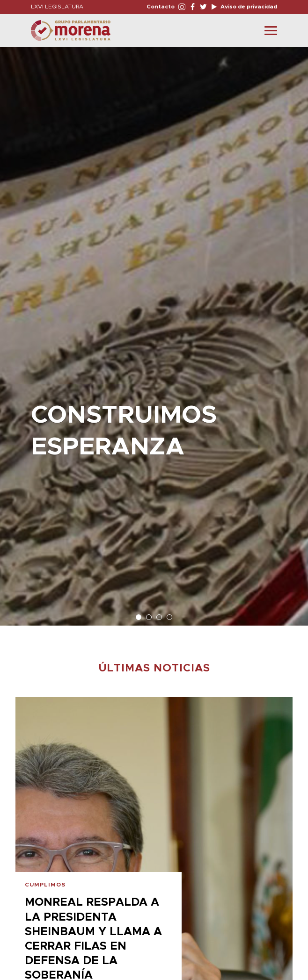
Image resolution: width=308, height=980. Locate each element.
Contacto (161, 7)
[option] (154, 331)
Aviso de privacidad (248, 7)
